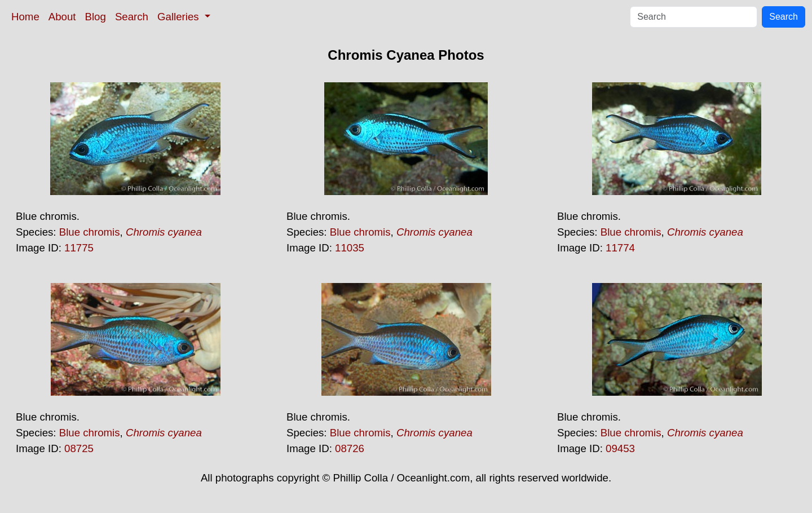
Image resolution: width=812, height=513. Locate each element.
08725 (79, 448)
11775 (79, 248)
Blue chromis (90, 232)
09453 (620, 448)
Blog (96, 17)
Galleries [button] (180, 17)
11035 (350, 248)
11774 (620, 248)
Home (25, 17)
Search (132, 17)
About (62, 17)
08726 (350, 448)
